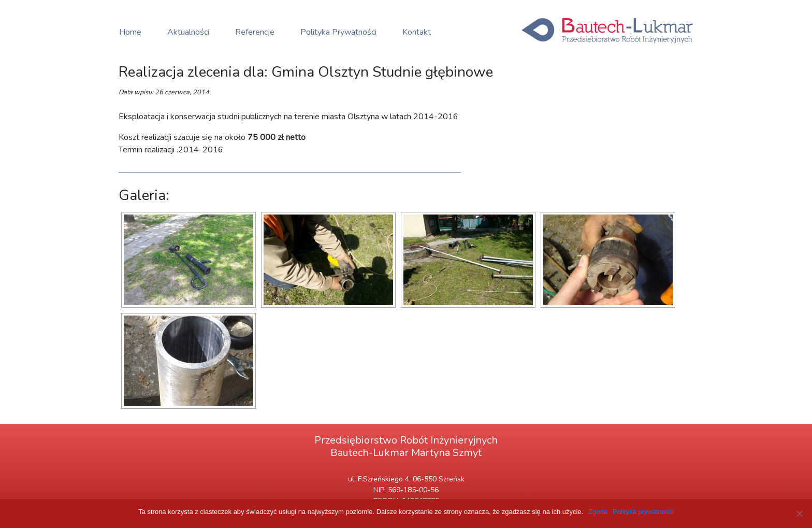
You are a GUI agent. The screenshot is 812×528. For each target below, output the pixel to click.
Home (130, 32)
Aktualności (188, 32)
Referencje (255, 32)
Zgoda (598, 512)
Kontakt (417, 32)
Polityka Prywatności (338, 32)
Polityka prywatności (643, 512)
